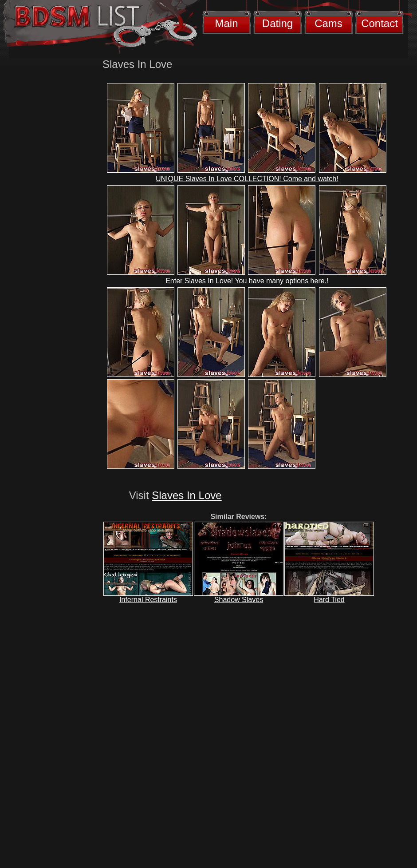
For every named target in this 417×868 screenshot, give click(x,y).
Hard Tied (329, 600)
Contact (380, 23)
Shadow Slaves (239, 600)
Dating (277, 23)
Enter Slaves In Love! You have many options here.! (247, 281)
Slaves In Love (187, 495)
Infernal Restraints (148, 600)
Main (226, 23)
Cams (328, 23)
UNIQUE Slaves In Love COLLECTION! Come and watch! (247, 179)
